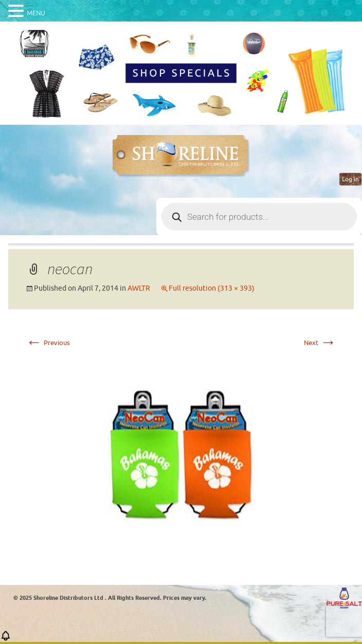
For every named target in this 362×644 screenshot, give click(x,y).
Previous (48, 343)
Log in (350, 179)
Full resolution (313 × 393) (212, 288)
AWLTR (139, 288)
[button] (6, 639)
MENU (36, 13)
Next (320, 343)
